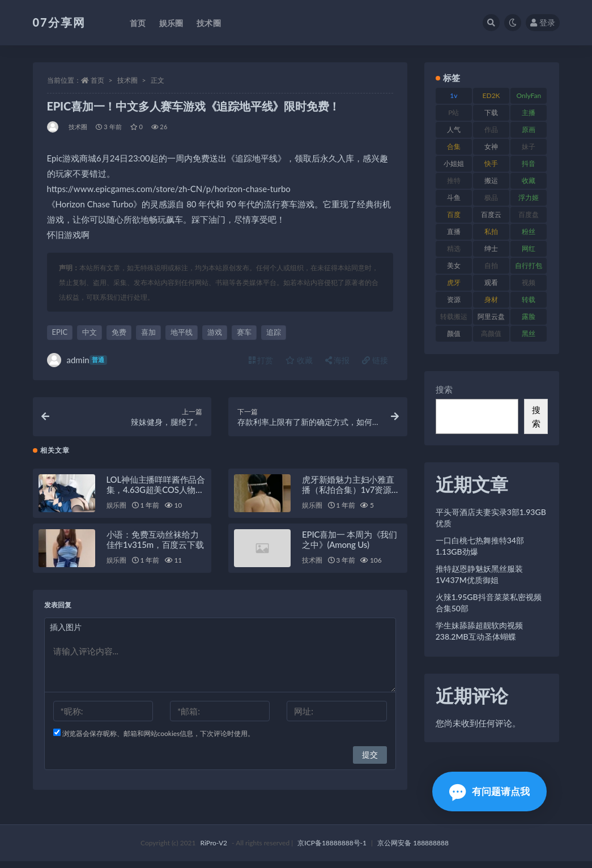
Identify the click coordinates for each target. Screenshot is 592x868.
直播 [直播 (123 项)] (454, 231)
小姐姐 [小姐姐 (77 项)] (454, 163)
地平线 (182, 332)
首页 (97, 80)
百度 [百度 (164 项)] (454, 214)
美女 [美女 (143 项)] (454, 265)
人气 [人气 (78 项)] (454, 129)
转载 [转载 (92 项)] (529, 299)
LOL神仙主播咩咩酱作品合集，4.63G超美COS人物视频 (156, 496)
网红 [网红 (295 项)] (529, 248)
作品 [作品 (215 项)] (491, 129)
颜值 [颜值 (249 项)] (454, 333)
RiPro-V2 (214, 850)
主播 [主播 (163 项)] (529, 112)
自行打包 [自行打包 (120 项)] (529, 265)
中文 (90, 332)
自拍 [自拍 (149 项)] (491, 265)
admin (77, 360)
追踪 (274, 332)
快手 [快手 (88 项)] (491, 163)
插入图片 (66, 634)
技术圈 (127, 80)
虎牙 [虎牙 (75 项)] (454, 282)
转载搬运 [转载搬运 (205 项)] (454, 316)
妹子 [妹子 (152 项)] (529, 146)
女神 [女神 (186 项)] (491, 146)
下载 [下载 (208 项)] (491, 112)
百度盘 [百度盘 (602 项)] (529, 214)
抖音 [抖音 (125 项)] (529, 163)
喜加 (148, 332)
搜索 (444, 389)
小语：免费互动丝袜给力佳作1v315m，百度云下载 (155, 546)
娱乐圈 (116, 512)
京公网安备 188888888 (413, 850)
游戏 (215, 332)
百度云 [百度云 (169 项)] (491, 214)
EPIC (60, 332)
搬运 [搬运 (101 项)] (491, 180)
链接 (375, 360)
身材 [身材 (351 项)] (491, 299)
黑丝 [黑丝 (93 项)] (529, 333)
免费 (119, 332)
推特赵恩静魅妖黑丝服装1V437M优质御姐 (479, 574)
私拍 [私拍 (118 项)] (491, 231)
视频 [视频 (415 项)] (529, 282)
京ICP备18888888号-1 (332, 850)
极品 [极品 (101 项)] (491, 197)
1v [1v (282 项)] (453, 95)
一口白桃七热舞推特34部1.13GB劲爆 (480, 546)
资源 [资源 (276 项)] (454, 299)
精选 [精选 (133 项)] (454, 248)
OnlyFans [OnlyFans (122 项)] (529, 97)
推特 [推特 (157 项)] (454, 180)
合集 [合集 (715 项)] (454, 146)
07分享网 (59, 22)
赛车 (244, 332)
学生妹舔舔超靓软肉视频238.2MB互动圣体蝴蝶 (479, 631)
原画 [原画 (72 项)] (529, 129)
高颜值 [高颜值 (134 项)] (491, 333)
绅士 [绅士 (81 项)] (491, 248)
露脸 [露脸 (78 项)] (529, 316)
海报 (338, 360)
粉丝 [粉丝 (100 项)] (529, 231)
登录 (543, 22)
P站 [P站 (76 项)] (453, 112)
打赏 (261, 360)
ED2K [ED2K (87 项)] (491, 95)
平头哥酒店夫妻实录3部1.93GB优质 (491, 518)
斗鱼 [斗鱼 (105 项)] (454, 197)
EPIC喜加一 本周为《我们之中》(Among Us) (350, 546)
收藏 (299, 360)
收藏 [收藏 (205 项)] (529, 180)
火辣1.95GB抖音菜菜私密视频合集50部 (489, 603)
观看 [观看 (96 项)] (491, 282)
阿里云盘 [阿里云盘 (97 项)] (491, 316)
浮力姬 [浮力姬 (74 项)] (529, 197)
